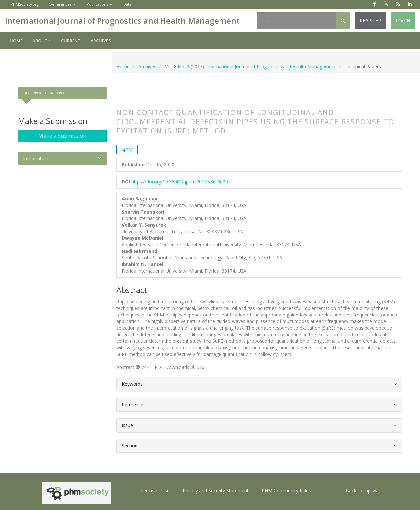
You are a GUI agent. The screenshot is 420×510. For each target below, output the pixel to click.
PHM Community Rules (286, 490)
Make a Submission (62, 136)
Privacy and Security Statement (216, 490)
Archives (101, 41)
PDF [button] (129, 150)
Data (127, 4)
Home (16, 41)
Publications (97, 4)
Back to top (362, 490)
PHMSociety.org (25, 4)
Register (370, 20)
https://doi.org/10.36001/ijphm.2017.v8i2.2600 (180, 182)
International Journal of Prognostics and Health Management (122, 20)
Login (403, 20)
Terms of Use (155, 490)
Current (71, 41)
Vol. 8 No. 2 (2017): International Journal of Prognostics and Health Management (251, 66)
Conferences (60, 4)
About (42, 41)
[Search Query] (296, 21)
